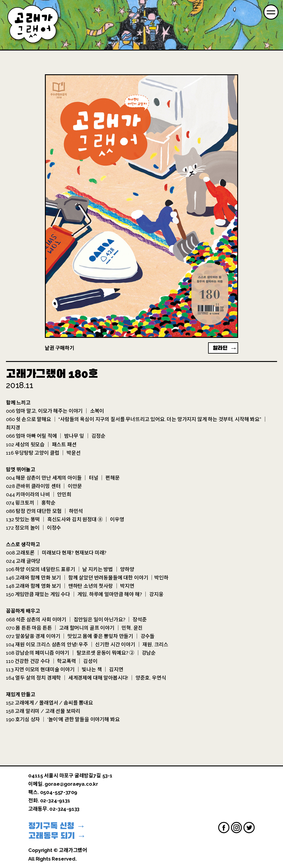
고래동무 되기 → (57, 836)
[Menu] (271, 12)
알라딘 (220, 348)
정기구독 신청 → (57, 826)
